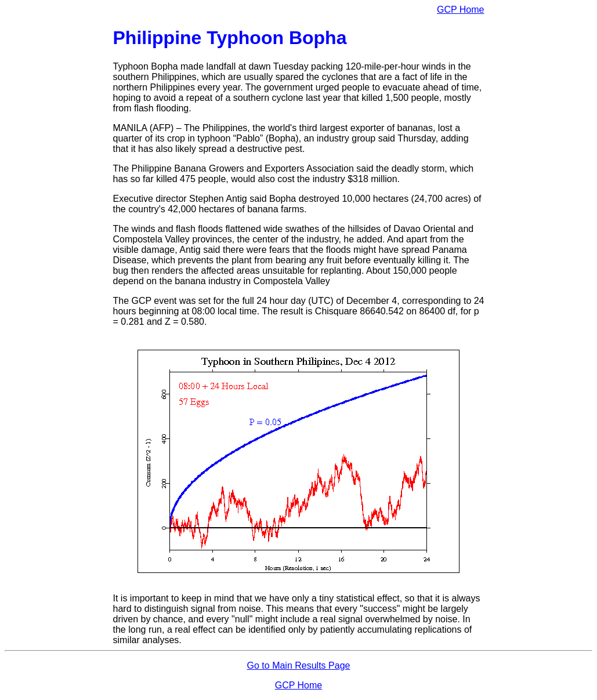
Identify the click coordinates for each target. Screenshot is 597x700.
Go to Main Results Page (299, 665)
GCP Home (461, 10)
